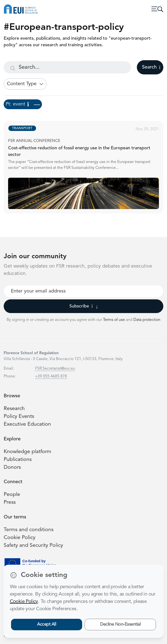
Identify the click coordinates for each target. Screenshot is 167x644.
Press (10, 502)
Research (14, 409)
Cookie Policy (19, 538)
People (12, 495)
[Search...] (67, 67)
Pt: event (23, 104)
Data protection (147, 320)
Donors (12, 467)
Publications (18, 460)
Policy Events (19, 416)
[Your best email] (83, 291)
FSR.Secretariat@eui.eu (55, 369)
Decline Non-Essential (120, 624)
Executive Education (27, 424)
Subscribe (83, 306)
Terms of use (114, 320)
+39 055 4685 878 (51, 376)
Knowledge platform (27, 452)
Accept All (46, 624)
